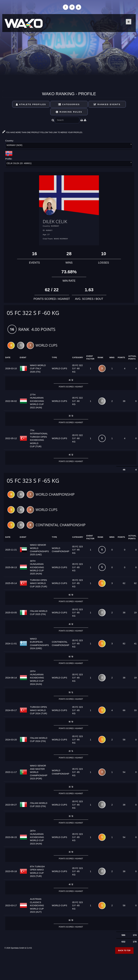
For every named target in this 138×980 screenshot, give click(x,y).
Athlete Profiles (31, 104)
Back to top (124, 952)
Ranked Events (107, 104)
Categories (69, 104)
